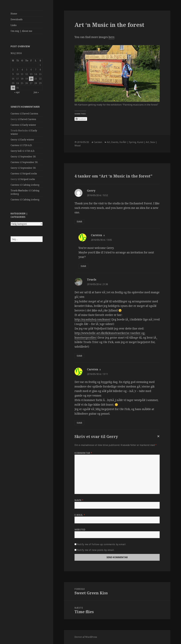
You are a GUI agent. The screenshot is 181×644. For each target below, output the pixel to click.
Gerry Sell (16, 151)
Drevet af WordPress (86, 637)
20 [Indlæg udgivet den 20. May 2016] (31, 79)
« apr (17, 92)
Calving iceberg (31, 185)
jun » (36, 92)
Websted (80, 530)
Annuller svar (158, 439)
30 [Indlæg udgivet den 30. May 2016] (13, 88)
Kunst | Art (143, 142)
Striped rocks (30, 174)
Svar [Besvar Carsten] (83, 266)
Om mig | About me (21, 31)
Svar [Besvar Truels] (79, 356)
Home (14, 14)
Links (14, 25)
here (111, 37)
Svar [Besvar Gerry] (79, 222)
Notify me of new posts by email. (96, 550)
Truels (92, 280)
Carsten (15, 114)
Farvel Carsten (30, 114)
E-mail (80, 515)
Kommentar (83, 453)
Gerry (14, 140)
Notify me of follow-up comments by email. (102, 544)
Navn (79, 500)
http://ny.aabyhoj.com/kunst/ (93, 319)
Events (115, 142)
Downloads (17, 19)
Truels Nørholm (19, 190)
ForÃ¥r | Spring (128, 142)
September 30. (28, 157)
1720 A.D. (27, 145)
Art (109, 142)
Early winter (29, 125)
